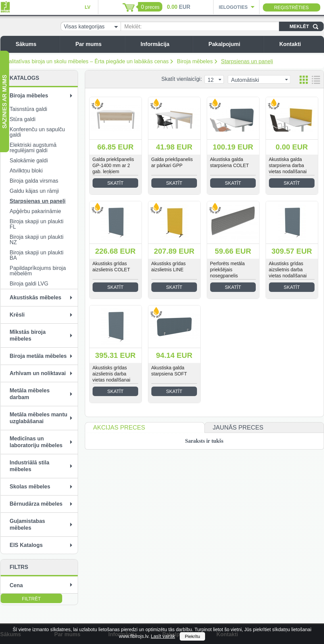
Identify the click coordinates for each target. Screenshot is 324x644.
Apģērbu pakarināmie (35, 211)
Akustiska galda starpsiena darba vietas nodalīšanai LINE (288, 168)
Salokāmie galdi (29, 160)
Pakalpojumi (234, 44)
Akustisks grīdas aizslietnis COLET (111, 267)
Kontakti (300, 44)
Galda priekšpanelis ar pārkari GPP (172, 162)
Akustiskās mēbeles (36, 297)
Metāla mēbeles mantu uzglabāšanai (39, 418)
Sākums (36, 44)
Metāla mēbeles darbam (30, 394)
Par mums (98, 44)
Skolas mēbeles (30, 487)
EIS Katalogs (26, 545)
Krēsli (17, 315)
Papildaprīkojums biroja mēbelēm (38, 271)
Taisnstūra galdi (29, 109)
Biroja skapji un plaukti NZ (37, 240)
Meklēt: (133, 27)
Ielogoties (233, 7)
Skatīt (116, 183)
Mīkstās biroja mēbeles (28, 335)
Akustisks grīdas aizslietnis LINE (169, 267)
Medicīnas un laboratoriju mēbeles (36, 442)
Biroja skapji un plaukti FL (37, 224)
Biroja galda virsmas (34, 181)
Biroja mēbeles (195, 61)
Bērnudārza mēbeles (36, 504)
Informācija (165, 44)
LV (88, 7)
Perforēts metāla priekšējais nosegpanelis (228, 270)
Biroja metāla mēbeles (38, 356)
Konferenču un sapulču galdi (38, 132)
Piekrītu (192, 636)
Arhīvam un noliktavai (38, 373)
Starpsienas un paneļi (247, 61)
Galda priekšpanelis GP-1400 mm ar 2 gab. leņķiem (113, 165)
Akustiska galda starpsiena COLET (230, 162)
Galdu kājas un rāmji (34, 191)
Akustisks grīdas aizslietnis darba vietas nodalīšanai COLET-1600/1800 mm (289, 276)
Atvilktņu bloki (26, 171)
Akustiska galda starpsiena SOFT (169, 371)
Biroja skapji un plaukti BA (37, 255)
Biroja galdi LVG (29, 284)
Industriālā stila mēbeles (30, 466)
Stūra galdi (23, 119)
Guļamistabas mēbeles (28, 524)
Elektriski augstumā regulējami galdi (33, 148)
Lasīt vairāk (163, 636)
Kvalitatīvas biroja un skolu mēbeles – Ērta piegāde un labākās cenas (86, 61)
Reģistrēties (291, 7)
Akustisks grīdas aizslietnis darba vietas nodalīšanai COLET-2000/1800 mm (112, 380)
